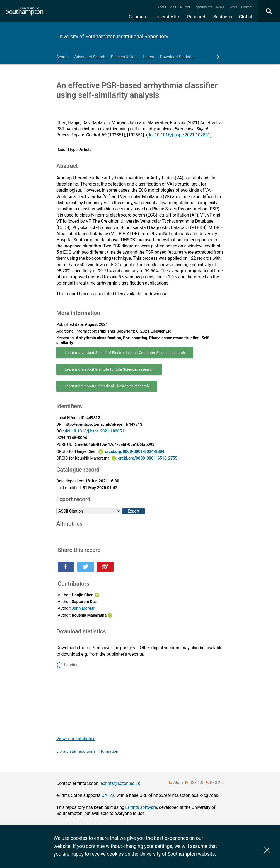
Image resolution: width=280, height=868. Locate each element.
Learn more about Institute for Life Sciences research (109, 369)
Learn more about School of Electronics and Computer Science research (125, 353)
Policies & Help (124, 57)
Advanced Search (90, 57)
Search (62, 57)
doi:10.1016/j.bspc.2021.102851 (179, 135)
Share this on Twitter (86, 567)
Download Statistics (178, 57)
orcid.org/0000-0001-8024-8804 (135, 452)
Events (233, 7)
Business (223, 17)
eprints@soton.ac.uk (120, 783)
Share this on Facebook (66, 567)
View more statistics (76, 739)
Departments (203, 7)
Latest (149, 57)
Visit (173, 7)
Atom (178, 783)
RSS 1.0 (196, 783)
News (220, 7)
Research (197, 17)
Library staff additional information (87, 752)
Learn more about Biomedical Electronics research (107, 386)
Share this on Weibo (105, 567)
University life (166, 17)
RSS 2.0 (217, 783)
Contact (247, 7)
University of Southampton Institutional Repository (112, 36)
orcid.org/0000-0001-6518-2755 (148, 458)
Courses (137, 17)
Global (245, 17)
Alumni (185, 7)
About (162, 7)
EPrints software (141, 807)
